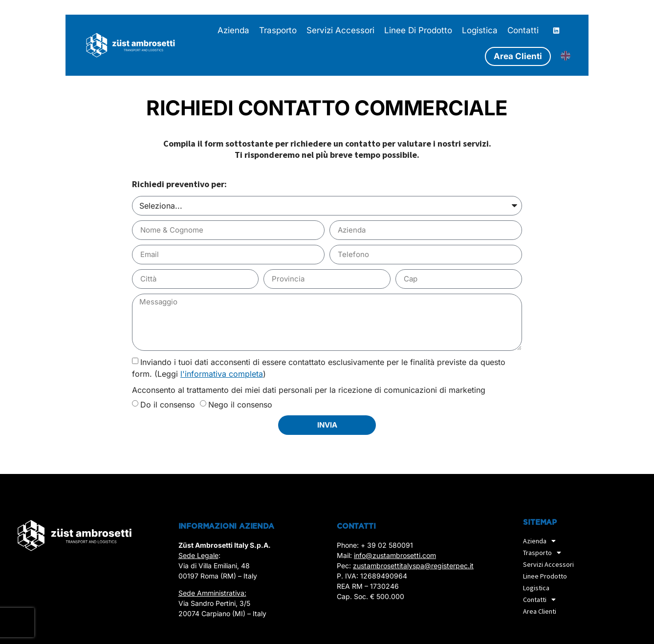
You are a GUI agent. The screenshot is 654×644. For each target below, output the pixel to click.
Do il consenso (168, 405)
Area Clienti (540, 611)
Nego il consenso (240, 405)
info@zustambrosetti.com (395, 555)
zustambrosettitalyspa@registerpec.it (413, 566)
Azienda (542, 541)
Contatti (542, 600)
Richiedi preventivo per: (179, 184)
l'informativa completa (222, 374)
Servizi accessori (548, 564)
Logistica (536, 588)
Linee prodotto (545, 576)
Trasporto (545, 553)
